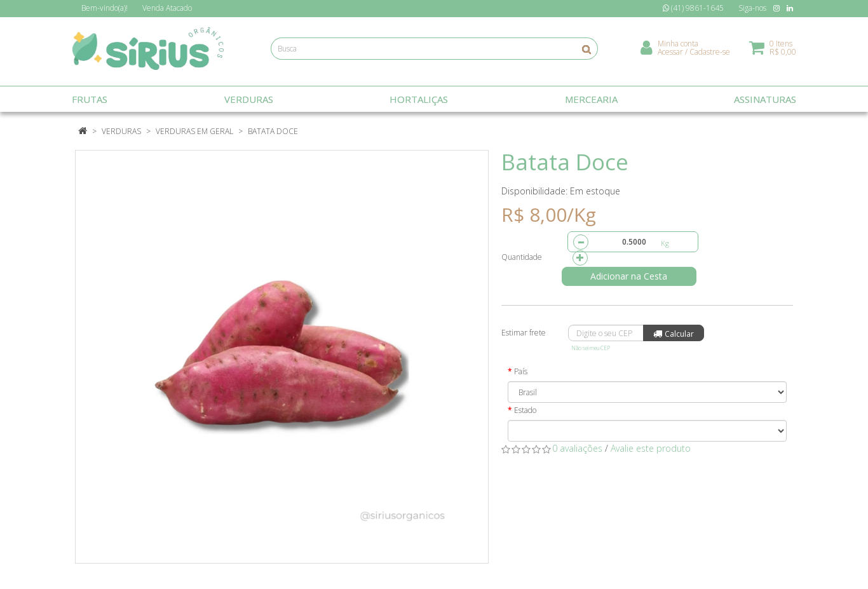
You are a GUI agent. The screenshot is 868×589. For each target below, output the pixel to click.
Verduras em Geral (194, 131)
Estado (525, 410)
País (521, 371)
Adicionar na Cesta (634, 276)
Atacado (167, 8)
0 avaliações (577, 448)
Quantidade (522, 257)
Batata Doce (273, 131)
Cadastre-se (710, 54)
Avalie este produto (651, 448)
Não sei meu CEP (591, 348)
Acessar (670, 54)
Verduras (121, 131)
